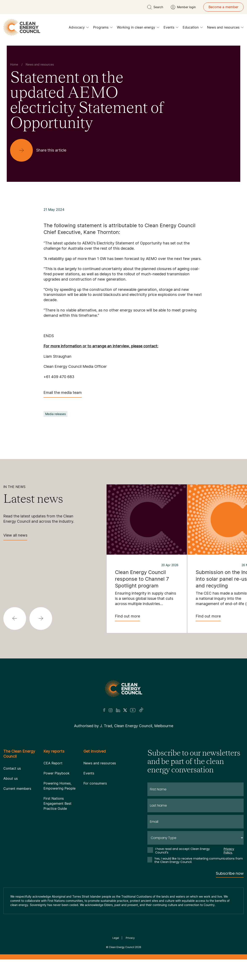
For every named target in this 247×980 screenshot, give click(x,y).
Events (171, 28)
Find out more (127, 618)
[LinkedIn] (118, 710)
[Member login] (183, 7)
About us (11, 778)
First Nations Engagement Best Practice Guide (57, 803)
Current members (17, 789)
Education (193, 28)
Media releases (55, 414)
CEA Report (53, 763)
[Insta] (111, 710)
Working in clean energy (138, 28)
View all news (15, 537)
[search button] (155, 7)
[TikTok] (141, 710)
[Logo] (124, 689)
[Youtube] (133, 710)
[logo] (22, 27)
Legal (116, 938)
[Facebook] (104, 710)
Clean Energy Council (122, 947)
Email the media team (63, 394)
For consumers (95, 783)
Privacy (130, 938)
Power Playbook (57, 773)
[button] (15, 619)
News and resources (225, 28)
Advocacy (79, 28)
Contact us (12, 768)
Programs (103, 28)
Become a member (223, 7)
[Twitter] (125, 710)
